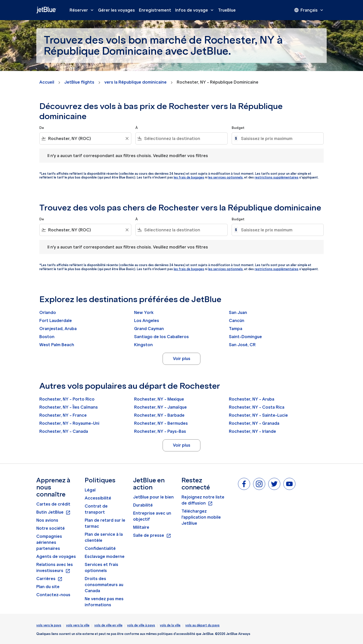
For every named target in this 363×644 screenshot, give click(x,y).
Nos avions (47, 520)
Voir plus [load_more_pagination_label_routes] (182, 359)
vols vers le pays (49, 625)
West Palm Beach (57, 345)
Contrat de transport (96, 509)
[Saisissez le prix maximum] (280, 138)
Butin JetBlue (53, 512)
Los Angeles (147, 320)
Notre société (51, 528)
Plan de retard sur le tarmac (105, 523)
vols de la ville (170, 625)
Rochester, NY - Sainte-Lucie (258, 415)
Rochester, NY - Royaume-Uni (69, 423)
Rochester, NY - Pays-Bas (160, 431)
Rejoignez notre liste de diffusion (203, 500)
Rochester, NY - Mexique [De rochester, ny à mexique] (159, 399)
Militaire (141, 527)
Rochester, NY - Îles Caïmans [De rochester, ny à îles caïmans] (69, 407)
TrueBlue (227, 10)
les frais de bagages (189, 177)
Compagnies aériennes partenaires (49, 542)
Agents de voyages (56, 556)
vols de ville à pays (141, 625)
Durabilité (143, 505)
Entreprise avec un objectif (152, 516)
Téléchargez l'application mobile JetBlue (201, 517)
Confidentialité (100, 548)
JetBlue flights (79, 82)
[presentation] (309, 10)
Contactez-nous (53, 595)
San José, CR (242, 345)
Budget (238, 128)
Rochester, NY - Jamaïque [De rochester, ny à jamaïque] (160, 407)
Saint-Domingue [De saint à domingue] (245, 337)
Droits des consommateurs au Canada (104, 585)
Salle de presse (152, 535)
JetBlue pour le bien (153, 497)
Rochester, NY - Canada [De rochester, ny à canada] (64, 431)
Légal (90, 490)
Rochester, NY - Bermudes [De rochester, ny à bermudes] (161, 423)
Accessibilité (98, 498)
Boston (47, 337)
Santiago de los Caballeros (161, 337)
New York (144, 312)
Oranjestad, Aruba (58, 329)
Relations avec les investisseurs (55, 568)
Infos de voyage (196, 10)
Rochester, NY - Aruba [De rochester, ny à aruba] (252, 399)
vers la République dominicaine (135, 82)
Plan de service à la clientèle (104, 537)
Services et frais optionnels (101, 567)
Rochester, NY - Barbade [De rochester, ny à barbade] (159, 415)
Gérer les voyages (116, 10)
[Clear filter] (127, 138)
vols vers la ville (78, 625)
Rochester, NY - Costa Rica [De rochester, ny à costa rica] (257, 407)
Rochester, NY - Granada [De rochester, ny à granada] (254, 423)
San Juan (238, 312)
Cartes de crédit (53, 504)
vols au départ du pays (202, 625)
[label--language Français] (309, 10)
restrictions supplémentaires (277, 177)
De (42, 128)
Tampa (236, 329)
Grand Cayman (149, 329)
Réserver (83, 10)
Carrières (49, 579)
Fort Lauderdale (56, 320)
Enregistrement (155, 10)
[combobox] (85, 138)
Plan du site (48, 587)
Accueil (47, 82)
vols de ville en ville (108, 625)
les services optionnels (225, 177)
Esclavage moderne (105, 556)
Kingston (143, 345)
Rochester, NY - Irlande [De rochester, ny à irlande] (252, 431)
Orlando (48, 312)
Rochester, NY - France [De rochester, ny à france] (63, 415)
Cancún (237, 320)
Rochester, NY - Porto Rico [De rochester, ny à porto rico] (67, 399)
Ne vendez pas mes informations (104, 602)
